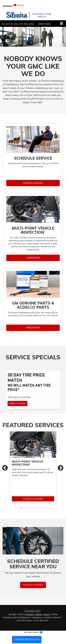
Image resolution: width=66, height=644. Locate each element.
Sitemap (39, 614)
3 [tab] (31, 508)
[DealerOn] (33, 611)
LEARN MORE (33, 258)
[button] (18, 24)
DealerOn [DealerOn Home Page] (30, 614)
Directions (44, 24)
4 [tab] (35, 508)
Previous (5, 468)
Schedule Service (33, 499)
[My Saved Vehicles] (33, 6)
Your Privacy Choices (33, 632)
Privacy (47, 614)
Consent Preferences (27, 639)
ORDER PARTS (33, 328)
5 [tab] (40, 508)
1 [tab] (21, 508)
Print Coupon (17, 404)
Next (61, 468)
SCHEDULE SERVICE (33, 183)
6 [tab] (45, 508)
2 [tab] (26, 508)
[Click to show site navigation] (61, 24)
